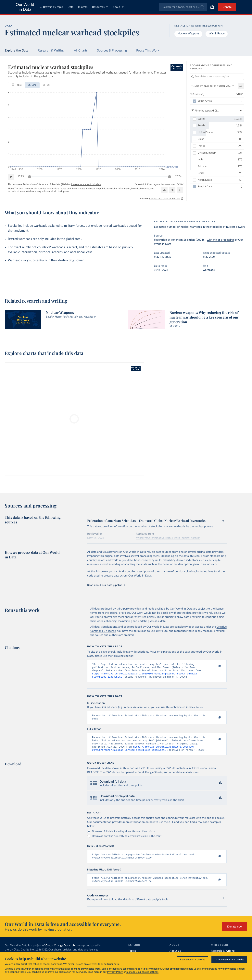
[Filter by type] (217, 111)
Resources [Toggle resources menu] (100, 7)
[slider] (30, 177)
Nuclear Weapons (188, 34)
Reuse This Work (148, 51)
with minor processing (220, 240)
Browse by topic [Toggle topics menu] (51, 7)
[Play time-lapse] (11, 177)
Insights (83, 7)
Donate (227, 7)
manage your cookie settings (142, 972)
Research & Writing (51, 51)
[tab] (17, 85)
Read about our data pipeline (106, 585)
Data (70, 7)
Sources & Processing (112, 51)
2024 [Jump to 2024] (178, 176)
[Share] (172, 190)
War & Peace (217, 34)
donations (57, 964)
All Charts (81, 51)
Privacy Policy (115, 972)
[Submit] (202, 7)
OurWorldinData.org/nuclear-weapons (155, 184)
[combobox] (183, 7)
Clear (240, 94)
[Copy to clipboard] (215, 666)
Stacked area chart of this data (165, 198)
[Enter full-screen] (180, 190)
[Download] (164, 190)
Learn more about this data (86, 184)
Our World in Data (25, 7)
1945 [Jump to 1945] (21, 176)
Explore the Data (17, 51)
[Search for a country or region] (217, 77)
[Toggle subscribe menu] (212, 7)
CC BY (180, 184)
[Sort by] (213, 86)
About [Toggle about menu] (118, 7)
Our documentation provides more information (116, 827)
